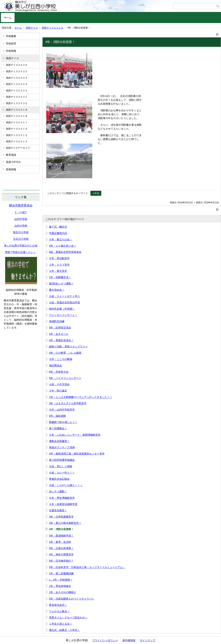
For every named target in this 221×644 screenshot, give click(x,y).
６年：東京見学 (58, 271)
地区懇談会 (55, 365)
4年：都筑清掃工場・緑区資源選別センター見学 (77, 454)
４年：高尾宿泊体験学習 (63, 504)
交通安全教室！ (58, 510)
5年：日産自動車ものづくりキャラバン (72, 599)
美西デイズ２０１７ (17, 122)
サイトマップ (148, 640)
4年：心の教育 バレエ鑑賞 (65, 353)
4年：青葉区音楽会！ (61, 340)
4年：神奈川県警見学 (61, 554)
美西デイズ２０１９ (53, 28)
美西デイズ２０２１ (17, 97)
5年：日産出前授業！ (61, 548)
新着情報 (11, 169)
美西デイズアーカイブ (18, 148)
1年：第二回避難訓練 (61, 573)
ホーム (8, 18)
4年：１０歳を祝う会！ (63, 246)
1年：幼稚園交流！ (60, 277)
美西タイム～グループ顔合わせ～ (68, 617)
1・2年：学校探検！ (61, 580)
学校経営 (11, 43)
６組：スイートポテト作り (64, 296)
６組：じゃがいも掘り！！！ (66, 485)
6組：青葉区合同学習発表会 (65, 252)
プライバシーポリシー (105, 640)
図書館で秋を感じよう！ (63, 422)
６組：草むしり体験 (61, 466)
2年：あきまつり (59, 334)
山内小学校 (21, 226)
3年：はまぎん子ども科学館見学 (68, 403)
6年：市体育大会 (59, 372)
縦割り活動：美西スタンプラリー (68, 347)
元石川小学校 (21, 239)
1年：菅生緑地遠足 (60, 586)
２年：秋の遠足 (58, 391)
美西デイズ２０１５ (17, 135)
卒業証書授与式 (58, 233)
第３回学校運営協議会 (62, 460)
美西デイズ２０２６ (17, 65)
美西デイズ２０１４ (17, 141)
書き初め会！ (57, 290)
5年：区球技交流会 (60, 328)
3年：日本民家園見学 (61, 517)
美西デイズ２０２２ (17, 91)
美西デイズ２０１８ (17, 116)
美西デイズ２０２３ (17, 84)
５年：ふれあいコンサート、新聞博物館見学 (75, 435)
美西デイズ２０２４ (17, 78)
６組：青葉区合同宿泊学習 (64, 302)
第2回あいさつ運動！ (61, 283)
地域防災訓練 (57, 321)
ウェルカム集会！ (59, 611)
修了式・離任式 (58, 227)
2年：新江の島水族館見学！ (65, 523)
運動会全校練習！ (59, 441)
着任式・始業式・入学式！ (64, 630)
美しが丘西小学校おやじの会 (21, 246)
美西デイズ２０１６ (17, 129)
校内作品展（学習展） (62, 309)
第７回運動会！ (58, 428)
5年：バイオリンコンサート (65, 378)
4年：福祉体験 (57, 416)
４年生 (96, 193)
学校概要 (11, 36)
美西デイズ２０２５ (17, 71)
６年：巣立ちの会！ (61, 239)
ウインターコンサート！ (63, 315)
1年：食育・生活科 (60, 542)
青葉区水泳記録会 (59, 479)
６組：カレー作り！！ (62, 473)
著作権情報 (129, 640)
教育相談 (11, 155)
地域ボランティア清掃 (62, 447)
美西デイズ (32, 28)
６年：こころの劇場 (61, 359)
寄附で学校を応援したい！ (20, 252)
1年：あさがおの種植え (63, 592)
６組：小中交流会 (59, 384)
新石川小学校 (21, 232)
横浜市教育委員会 (21, 205)
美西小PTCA (13, 162)
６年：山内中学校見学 (62, 410)
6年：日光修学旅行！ (61, 561)
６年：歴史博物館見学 (62, 498)
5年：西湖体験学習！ (61, 536)
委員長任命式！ (58, 605)
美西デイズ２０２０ (17, 103)
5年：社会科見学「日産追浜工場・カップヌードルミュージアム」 (87, 567)
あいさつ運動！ (58, 491)
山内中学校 (21, 219)
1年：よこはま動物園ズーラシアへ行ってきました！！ (81, 397)
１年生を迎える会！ (61, 624)
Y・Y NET (21, 212)
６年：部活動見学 (59, 258)
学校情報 (11, 51)
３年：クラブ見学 (59, 265)
